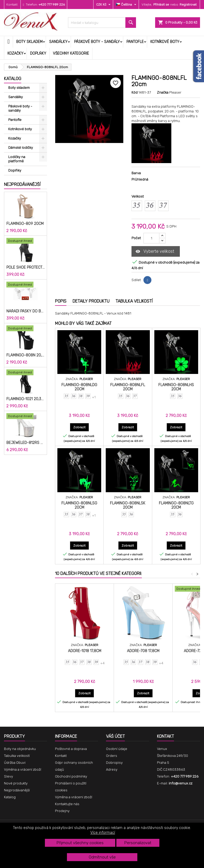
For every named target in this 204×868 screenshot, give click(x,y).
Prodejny (62, 811)
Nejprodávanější (22, 184)
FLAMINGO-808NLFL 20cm (128, 387)
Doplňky (38, 53)
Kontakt (12, 5)
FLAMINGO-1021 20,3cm (25, 399)
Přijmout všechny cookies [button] (80, 843)
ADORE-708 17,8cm (143, 651)
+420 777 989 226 (52, 5)
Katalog (13, 79)
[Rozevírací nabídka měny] (104, 5)
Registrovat (188, 5)
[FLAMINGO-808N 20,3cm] (25, 329)
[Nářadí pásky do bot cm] (25, 285)
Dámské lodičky (21, 148)
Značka (163, 92)
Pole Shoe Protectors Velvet (25, 268)
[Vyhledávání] (102, 23)
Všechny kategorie (71, 53)
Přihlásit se (161, 5)
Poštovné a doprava (71, 749)
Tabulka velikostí (17, 756)
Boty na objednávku (20, 749)
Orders (112, 756)
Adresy (112, 769)
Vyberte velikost (155, 252)
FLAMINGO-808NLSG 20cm (79, 505)
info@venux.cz (180, 783)
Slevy (8, 776)
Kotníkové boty (165, 42)
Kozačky (15, 53)
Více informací (103, 833)
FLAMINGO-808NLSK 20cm (128, 505)
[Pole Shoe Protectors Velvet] (25, 241)
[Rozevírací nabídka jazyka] (127, 5)
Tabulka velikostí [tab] (134, 301)
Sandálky (58, 42)
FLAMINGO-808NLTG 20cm (176, 505)
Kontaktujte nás (67, 804)
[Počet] (151, 238)
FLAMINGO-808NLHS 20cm (176, 387)
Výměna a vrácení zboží (23, 769)
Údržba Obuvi (15, 763)
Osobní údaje (117, 749)
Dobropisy (114, 763)
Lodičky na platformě (17, 159)
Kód (135, 92)
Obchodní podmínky (71, 776)
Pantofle (135, 42)
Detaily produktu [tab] (91, 301)
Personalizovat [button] (138, 843)
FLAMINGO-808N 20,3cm (25, 355)
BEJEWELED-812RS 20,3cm (25, 443)
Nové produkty (16, 783)
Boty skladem (29, 42)
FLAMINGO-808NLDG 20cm (79, 387)
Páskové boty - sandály (97, 42)
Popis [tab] (61, 301)
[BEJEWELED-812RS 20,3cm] (25, 417)
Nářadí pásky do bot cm (25, 311)
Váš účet (115, 736)
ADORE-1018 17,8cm (85, 651)
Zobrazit (81, 427)
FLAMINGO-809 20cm (25, 224)
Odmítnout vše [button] (102, 857)
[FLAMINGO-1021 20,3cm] (25, 373)
